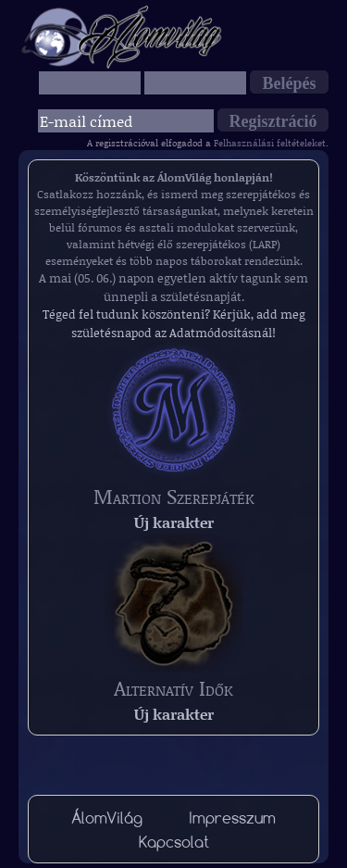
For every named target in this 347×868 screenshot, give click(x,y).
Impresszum (232, 818)
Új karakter (174, 522)
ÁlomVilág (107, 818)
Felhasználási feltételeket (270, 143)
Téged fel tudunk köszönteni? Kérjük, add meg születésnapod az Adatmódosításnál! (174, 323)
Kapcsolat (174, 842)
